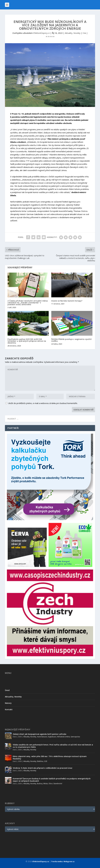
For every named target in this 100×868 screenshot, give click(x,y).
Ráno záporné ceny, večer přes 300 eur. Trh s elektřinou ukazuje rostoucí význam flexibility (50, 757)
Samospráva (75, 737)
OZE (46, 761)
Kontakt (9, 709)
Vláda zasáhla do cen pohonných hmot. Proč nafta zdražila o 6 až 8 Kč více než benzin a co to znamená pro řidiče (53, 746)
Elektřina (40, 761)
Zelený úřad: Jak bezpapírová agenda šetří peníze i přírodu (40, 734)
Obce (51, 784)
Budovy (40, 784)
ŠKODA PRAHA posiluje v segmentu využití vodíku (71, 340)
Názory (8, 703)
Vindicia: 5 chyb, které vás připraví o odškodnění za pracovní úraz (43, 768)
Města (46, 784)
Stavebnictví (58, 784)
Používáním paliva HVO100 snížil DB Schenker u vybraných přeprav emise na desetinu (27, 341)
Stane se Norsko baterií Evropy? (67, 301)
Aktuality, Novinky (73, 33)
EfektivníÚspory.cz (41, 33)
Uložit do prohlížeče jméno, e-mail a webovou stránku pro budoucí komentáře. (43, 403)
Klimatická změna (64, 737)
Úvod (7, 690)
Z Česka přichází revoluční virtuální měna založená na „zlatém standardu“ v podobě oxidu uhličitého (28, 303)
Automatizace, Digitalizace (47, 737)
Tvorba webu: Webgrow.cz (63, 861)
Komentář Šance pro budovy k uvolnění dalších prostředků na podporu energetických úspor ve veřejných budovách (52, 780)
